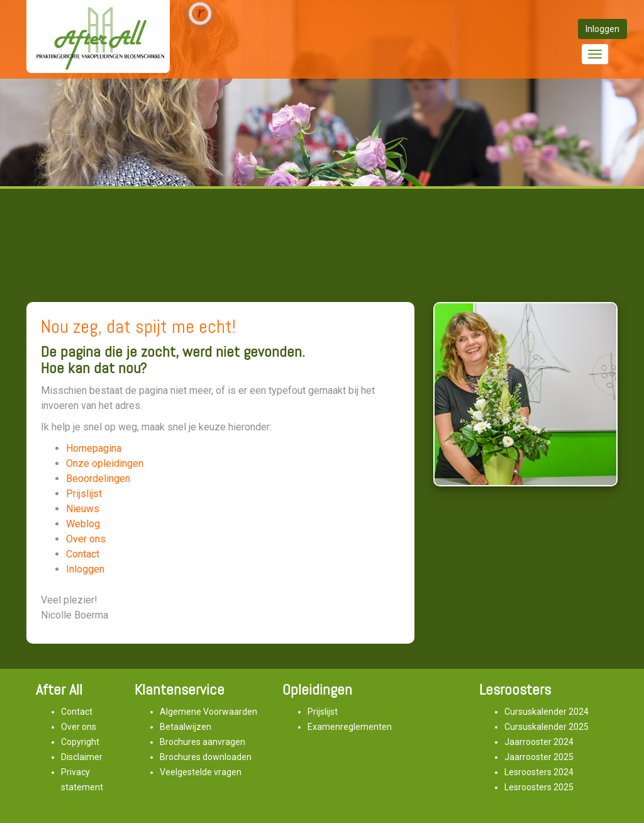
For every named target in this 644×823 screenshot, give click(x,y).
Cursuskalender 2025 (547, 727)
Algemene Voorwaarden (208, 712)
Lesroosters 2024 (539, 772)
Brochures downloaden (206, 757)
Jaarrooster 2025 (539, 757)
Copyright (80, 742)
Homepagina (94, 448)
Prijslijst (84, 494)
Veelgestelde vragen (201, 772)
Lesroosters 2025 (539, 787)
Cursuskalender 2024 (547, 712)
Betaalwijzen (186, 727)
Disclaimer (82, 757)
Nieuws (83, 509)
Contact (83, 554)
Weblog (83, 524)
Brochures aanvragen (203, 742)
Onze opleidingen (105, 463)
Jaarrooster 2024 (539, 742)
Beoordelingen (98, 479)
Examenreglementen (350, 727)
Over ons (86, 539)
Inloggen (85, 569)
